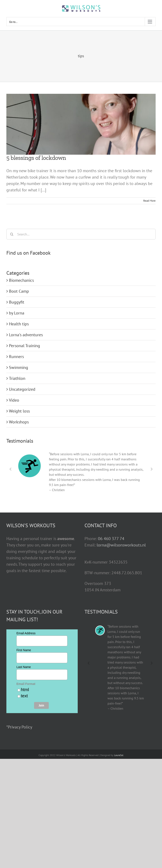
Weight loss (19, 411)
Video (14, 400)
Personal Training (24, 346)
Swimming (19, 367)
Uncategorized (22, 389)
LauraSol (119, 755)
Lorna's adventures (26, 335)
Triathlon (17, 378)
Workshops (19, 422)
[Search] (12, 234)
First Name (24, 650)
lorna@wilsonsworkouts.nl (121, 545)
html (25, 690)
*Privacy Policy (19, 727)
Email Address (26, 633)
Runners (16, 357)
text (24, 696)
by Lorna (17, 313)
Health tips (19, 324)
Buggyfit (17, 302)
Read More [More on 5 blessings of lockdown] (149, 201)
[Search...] (81, 234)
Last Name (24, 667)
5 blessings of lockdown (36, 158)
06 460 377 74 (111, 539)
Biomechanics (21, 280)
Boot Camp (19, 291)
